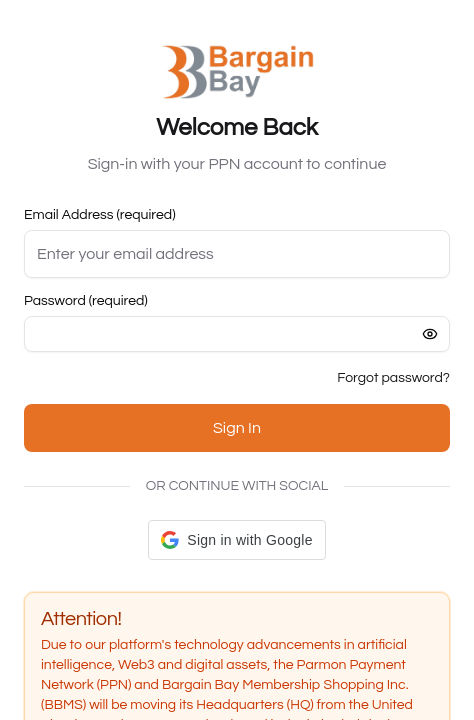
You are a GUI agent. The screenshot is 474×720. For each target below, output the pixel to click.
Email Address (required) (100, 215)
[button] (236, 540)
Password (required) (86, 301)
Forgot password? (393, 378)
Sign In (237, 428)
